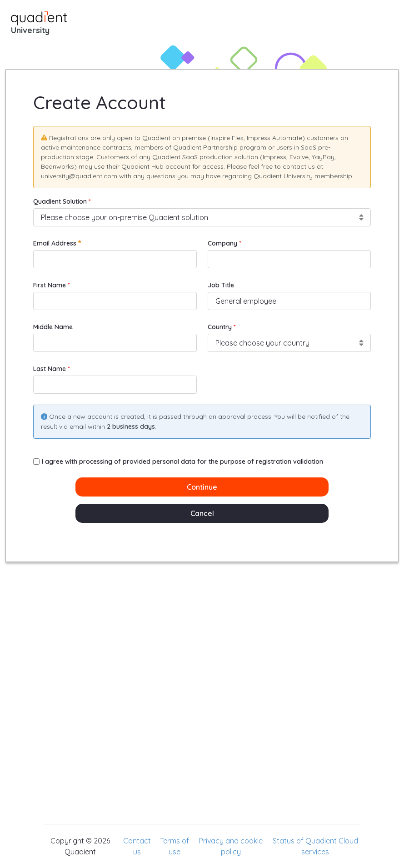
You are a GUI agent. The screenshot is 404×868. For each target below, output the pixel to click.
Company (223, 243)
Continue (202, 487)
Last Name (50, 369)
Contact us (137, 846)
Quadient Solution (61, 201)
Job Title (221, 285)
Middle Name (53, 327)
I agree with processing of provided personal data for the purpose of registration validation (178, 462)
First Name (50, 285)
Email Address (57, 243)
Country (221, 327)
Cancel (202, 513)
